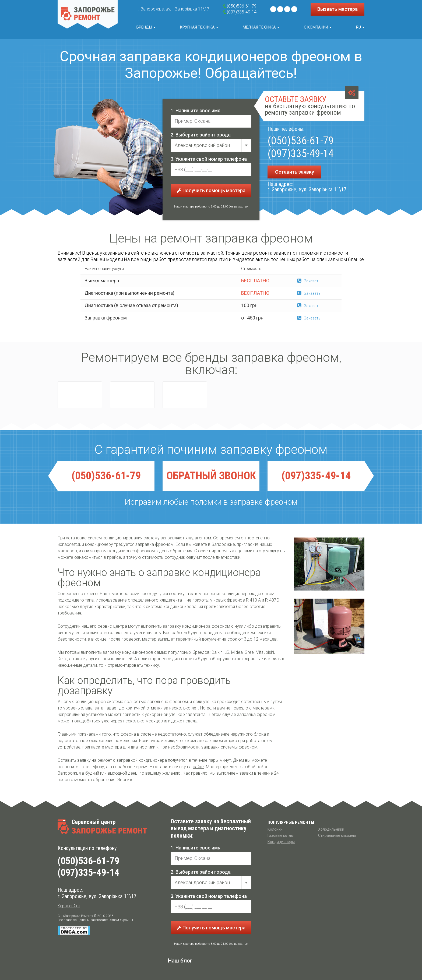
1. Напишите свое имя (196, 110)
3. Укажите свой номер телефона (209, 159)
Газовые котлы (281, 835)
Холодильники (331, 829)
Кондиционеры (281, 842)
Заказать (309, 281)
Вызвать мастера (337, 9)
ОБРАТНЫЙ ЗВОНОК (211, 476)
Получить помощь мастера (211, 190)
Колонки (275, 829)
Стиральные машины (337, 835)
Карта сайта (69, 906)
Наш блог (180, 961)
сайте (198, 767)
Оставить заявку (295, 172)
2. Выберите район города (201, 135)
